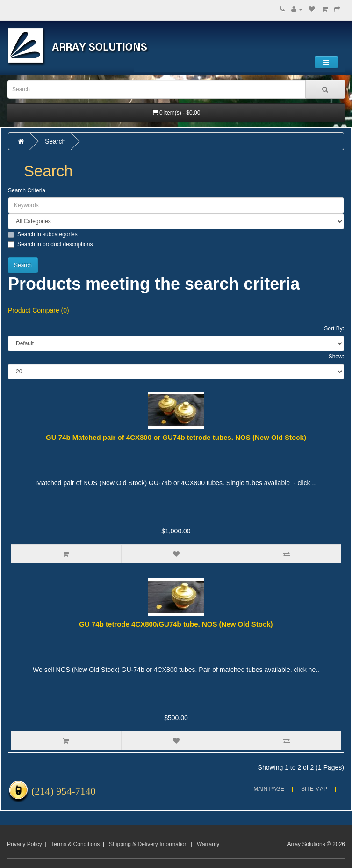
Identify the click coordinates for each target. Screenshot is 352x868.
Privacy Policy (25, 844)
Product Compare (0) (39, 310)
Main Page (269, 789)
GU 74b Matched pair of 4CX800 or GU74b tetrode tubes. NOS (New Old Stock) (176, 437)
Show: (336, 357)
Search (55, 141)
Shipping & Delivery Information (148, 844)
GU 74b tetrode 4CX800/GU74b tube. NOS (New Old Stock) (176, 624)
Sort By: (334, 328)
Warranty (208, 844)
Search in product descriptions (50, 244)
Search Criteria (27, 190)
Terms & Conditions (75, 844)
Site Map (314, 789)
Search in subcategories (43, 234)
